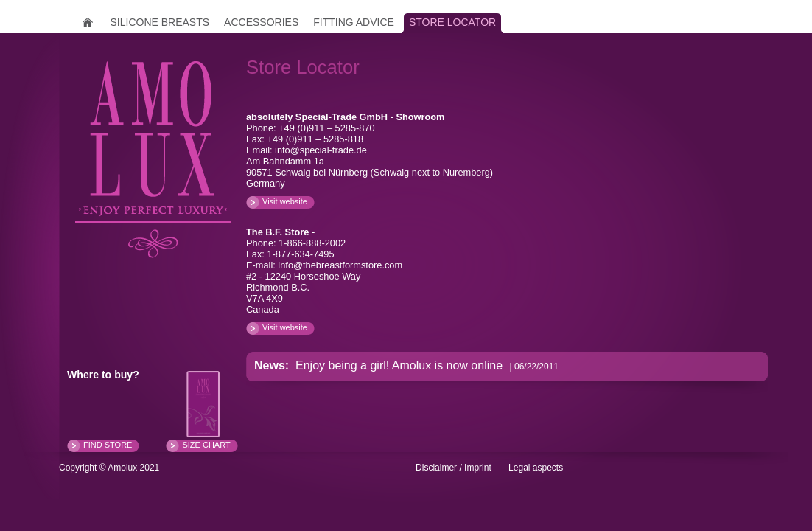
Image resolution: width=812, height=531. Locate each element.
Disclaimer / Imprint (454, 468)
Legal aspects (536, 468)
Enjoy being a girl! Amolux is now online (398, 365)
